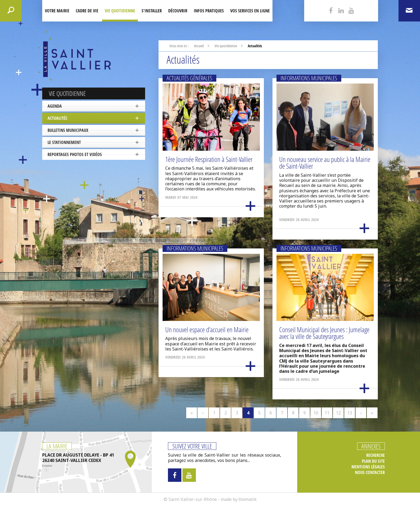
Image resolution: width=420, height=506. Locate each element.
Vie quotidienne (120, 11)
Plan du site (373, 461)
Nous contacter (370, 473)
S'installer (152, 11)
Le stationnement (64, 142)
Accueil (199, 46)
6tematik (248, 499)
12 (338, 413)
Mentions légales (368, 467)
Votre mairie (57, 11)
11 (327, 413)
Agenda (55, 106)
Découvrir (178, 11)
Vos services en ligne (250, 11)
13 (350, 413)
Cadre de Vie (87, 11)
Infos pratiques (209, 11)
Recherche (376, 455)
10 (316, 413)
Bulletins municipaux (68, 130)
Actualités (57, 118)
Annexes (371, 446)
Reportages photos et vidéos (75, 154)
